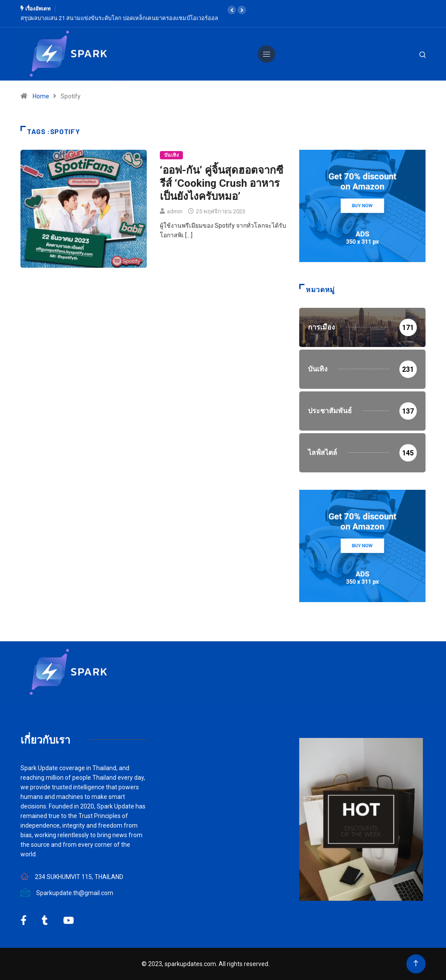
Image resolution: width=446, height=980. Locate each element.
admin (175, 211)
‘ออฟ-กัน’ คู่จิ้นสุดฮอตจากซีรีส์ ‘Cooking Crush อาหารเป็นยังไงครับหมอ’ (221, 183)
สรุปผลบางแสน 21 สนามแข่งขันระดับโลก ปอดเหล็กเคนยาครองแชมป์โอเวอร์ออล (119, 18)
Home (41, 96)
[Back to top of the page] (416, 964)
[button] (232, 10)
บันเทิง (171, 155)
